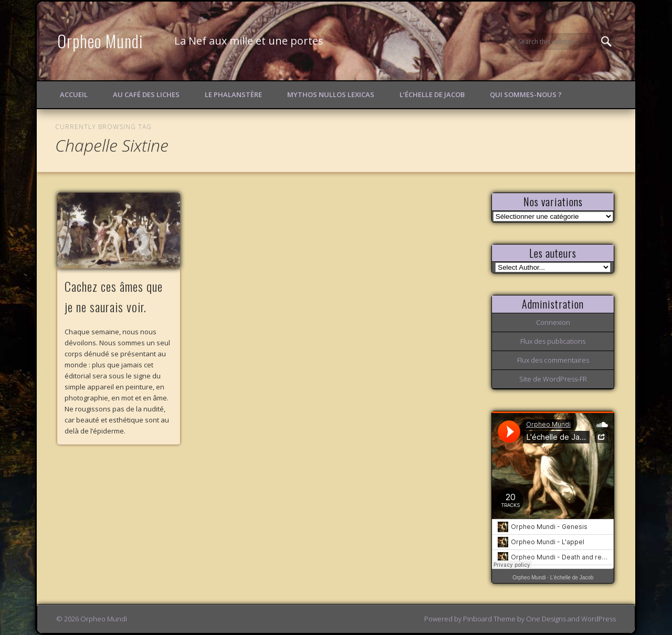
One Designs (546, 619)
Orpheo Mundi (100, 41)
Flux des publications (553, 341)
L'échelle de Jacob (572, 578)
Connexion (553, 322)
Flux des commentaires (553, 360)
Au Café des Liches (146, 94)
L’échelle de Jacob (432, 94)
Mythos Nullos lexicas (331, 94)
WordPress (598, 619)
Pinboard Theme (489, 619)
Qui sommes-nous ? (526, 94)
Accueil (74, 94)
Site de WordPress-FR (553, 379)
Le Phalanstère (233, 94)
